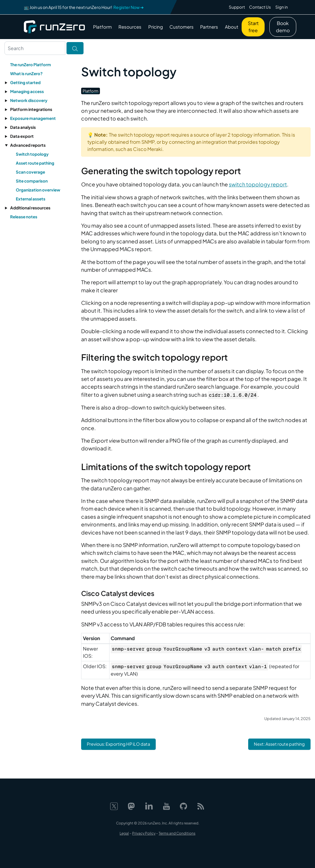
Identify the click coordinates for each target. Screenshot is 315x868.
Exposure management (33, 118)
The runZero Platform (31, 65)
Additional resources (30, 208)
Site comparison (32, 181)
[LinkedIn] (149, 806)
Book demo (283, 27)
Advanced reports (28, 145)
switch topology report (258, 184)
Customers (182, 27)
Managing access (27, 91)
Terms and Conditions (177, 833)
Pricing (156, 27)
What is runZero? (26, 74)
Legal (124, 833)
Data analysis (23, 127)
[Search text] (35, 48)
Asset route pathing (35, 163)
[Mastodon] (131, 806)
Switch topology (32, 154)
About (232, 27)
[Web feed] (201, 806)
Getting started (25, 82)
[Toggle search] (75, 48)
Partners (209, 27)
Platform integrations (31, 109)
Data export (22, 136)
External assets (31, 199)
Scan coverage (30, 172)
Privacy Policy (144, 833)
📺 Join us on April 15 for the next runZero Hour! (84, 7)
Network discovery (29, 100)
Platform (102, 27)
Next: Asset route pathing (279, 744)
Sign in (282, 7)
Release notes (24, 217)
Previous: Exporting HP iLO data (118, 744)
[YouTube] (166, 806)
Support (237, 7)
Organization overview (38, 190)
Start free (253, 27)
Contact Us (260, 7)
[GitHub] (183, 806)
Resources (130, 27)
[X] (114, 806)
